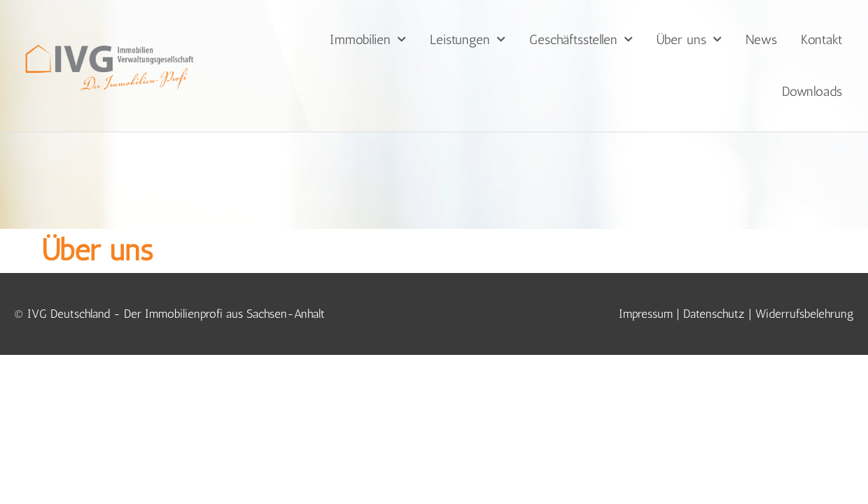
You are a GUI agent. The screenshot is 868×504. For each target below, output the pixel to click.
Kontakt (821, 40)
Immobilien (368, 40)
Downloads (812, 91)
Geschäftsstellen (581, 40)
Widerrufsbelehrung (805, 276)
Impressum (646, 276)
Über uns (689, 40)
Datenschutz (714, 276)
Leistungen (468, 40)
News (761, 40)
